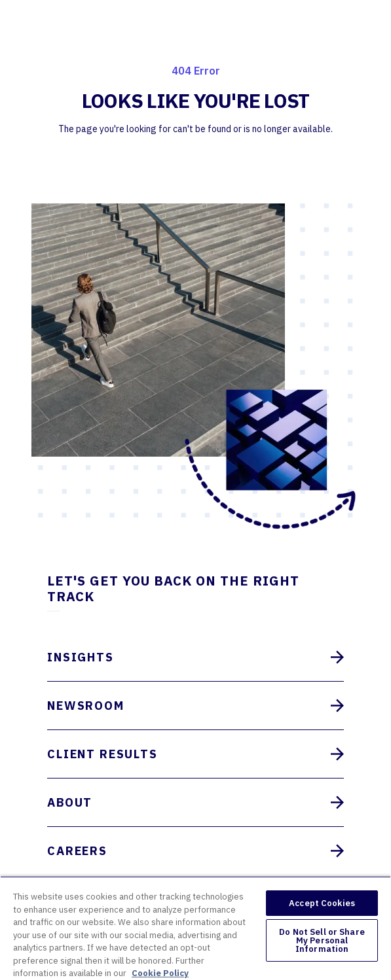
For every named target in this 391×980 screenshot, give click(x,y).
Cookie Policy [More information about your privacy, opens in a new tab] (160, 973)
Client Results (195, 754)
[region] (195, 928)
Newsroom (195, 706)
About (195, 802)
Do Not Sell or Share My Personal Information (322, 940)
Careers (195, 851)
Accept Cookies (322, 903)
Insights (195, 657)
